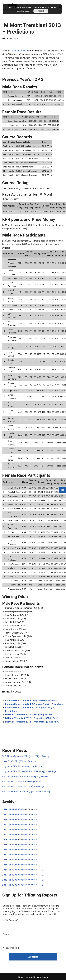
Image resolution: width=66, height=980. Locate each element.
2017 (5, 855)
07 (28, 814)
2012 (5, 880)
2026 (5, 809)
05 (22, 809)
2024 (5, 819)
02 (13, 809)
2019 (5, 845)
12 (42, 814)
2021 (5, 835)
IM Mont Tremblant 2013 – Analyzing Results (29, 715)
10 (36, 814)
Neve (21, 977)
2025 (5, 814)
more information (23, 11)
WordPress (42, 977)
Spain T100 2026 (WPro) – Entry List (20, 761)
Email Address (10, 920)
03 (16, 809)
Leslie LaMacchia (19, 51)
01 (10, 809)
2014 (5, 870)
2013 (5, 875)
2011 (5, 885)
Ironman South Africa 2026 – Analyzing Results (25, 776)
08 (30, 814)
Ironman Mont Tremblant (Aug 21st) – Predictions (31, 700)
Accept (41, 11)
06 (25, 814)
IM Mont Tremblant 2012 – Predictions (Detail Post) (32, 722)
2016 (5, 860)
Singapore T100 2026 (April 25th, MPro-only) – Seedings (29, 771)
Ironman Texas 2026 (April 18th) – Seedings (23, 787)
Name (6, 934)
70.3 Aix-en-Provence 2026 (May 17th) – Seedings (26, 756)
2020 (5, 840)
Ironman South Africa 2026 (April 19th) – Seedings (27, 792)
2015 (5, 865)
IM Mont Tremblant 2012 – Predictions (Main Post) (32, 718)
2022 (5, 830)
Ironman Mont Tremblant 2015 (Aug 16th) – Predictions (34, 704)
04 (19, 809)
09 (33, 814)
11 (39, 814)
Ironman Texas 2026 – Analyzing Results (22, 781)
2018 (5, 850)
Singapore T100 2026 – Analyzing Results (22, 766)
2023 (5, 825)
